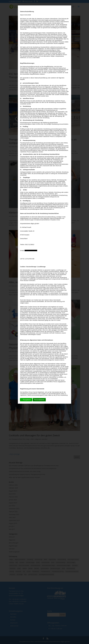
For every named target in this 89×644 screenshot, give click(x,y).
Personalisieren (39, 400)
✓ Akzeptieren (26, 400)
